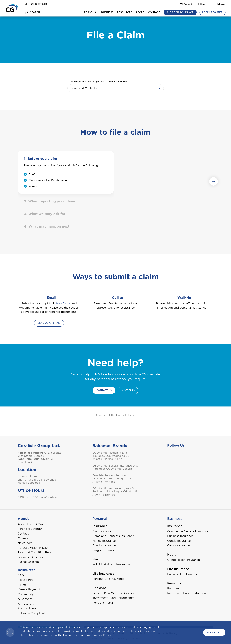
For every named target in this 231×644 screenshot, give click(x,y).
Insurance (100, 526)
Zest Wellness (27, 608)
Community (26, 594)
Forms (22, 585)
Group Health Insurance (183, 560)
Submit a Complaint (31, 613)
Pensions (99, 588)
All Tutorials (26, 604)
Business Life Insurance (183, 574)
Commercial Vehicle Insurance (188, 531)
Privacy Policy (102, 635)
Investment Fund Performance (113, 598)
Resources (125, 12)
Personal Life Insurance (108, 579)
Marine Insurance (104, 541)
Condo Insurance (104, 545)
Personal (91, 12)
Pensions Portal (103, 603)
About (140, 12)
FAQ (21, 575)
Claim (201, 4)
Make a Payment (29, 590)
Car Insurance (102, 531)
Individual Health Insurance (111, 565)
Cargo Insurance (104, 550)
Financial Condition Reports (37, 552)
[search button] (26, 12)
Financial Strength (30, 529)
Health (97, 559)
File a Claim (26, 580)
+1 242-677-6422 (39, 4)
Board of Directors (30, 557)
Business (107, 12)
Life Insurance (103, 574)
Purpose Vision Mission (33, 548)
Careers (23, 538)
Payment (186, 4)
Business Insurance (180, 536)
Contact (154, 12)
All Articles (25, 599)
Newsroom (25, 543)
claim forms (63, 303)
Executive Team (28, 562)
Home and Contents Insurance (113, 536)
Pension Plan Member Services (113, 593)
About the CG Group (32, 524)
